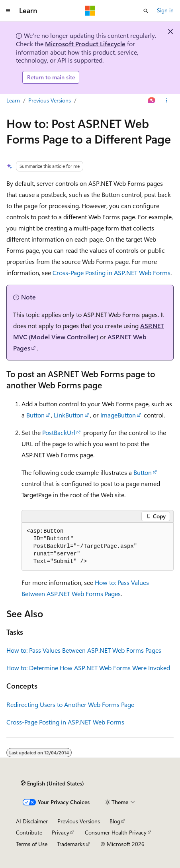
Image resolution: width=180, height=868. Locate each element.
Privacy (61, 832)
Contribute (29, 832)
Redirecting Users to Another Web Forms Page (70, 704)
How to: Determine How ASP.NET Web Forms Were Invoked (88, 668)
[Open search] (146, 11)
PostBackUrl (59, 432)
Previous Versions (50, 100)
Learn (13, 100)
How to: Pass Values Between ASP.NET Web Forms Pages (84, 650)
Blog (115, 821)
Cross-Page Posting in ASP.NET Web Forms (112, 273)
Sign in (165, 10)
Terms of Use (32, 844)
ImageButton (118, 415)
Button (35, 415)
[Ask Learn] (152, 100)
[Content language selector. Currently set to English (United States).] (52, 783)
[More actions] (167, 100)
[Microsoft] (90, 11)
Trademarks (71, 844)
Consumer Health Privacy (116, 832)
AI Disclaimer (32, 821)
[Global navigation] (8, 11)
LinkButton (69, 415)
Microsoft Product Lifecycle (85, 44)
